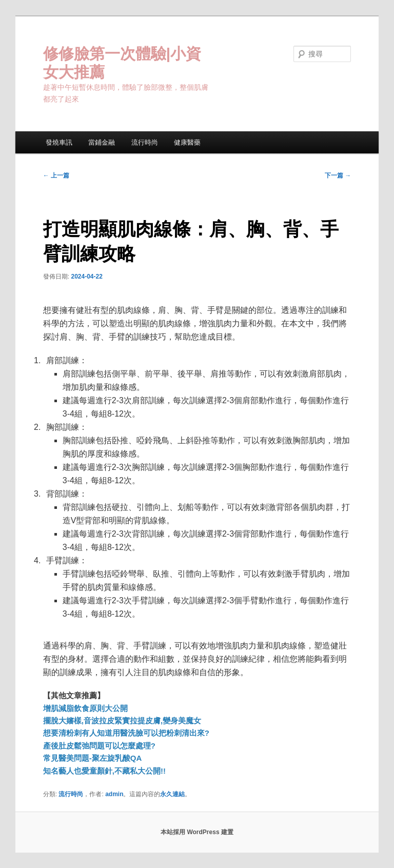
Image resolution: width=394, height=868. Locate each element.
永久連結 (172, 794)
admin (114, 794)
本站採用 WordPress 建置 (197, 832)
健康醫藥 (187, 142)
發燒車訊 (59, 142)
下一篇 (338, 175)
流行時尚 (145, 142)
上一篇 (56, 175)
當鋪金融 (102, 142)
